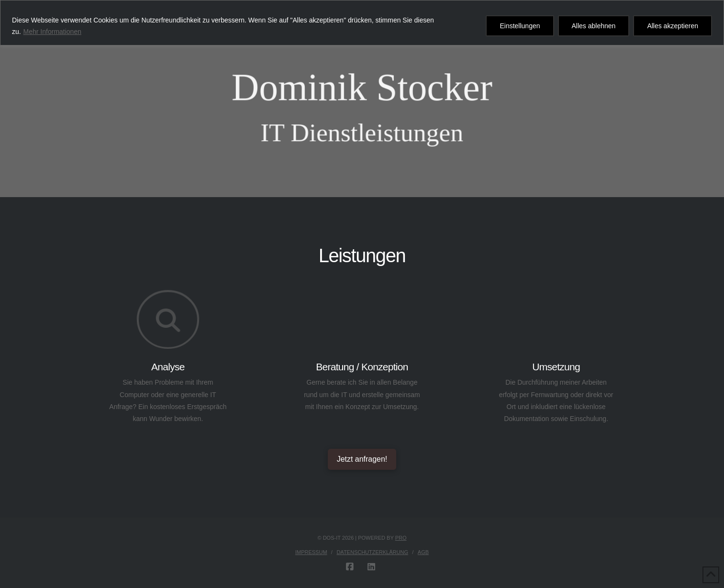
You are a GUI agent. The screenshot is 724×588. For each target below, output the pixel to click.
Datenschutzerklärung (372, 552)
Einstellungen (520, 26)
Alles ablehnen (594, 26)
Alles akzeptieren (673, 26)
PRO (401, 538)
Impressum (311, 552)
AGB (423, 552)
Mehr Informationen (52, 32)
